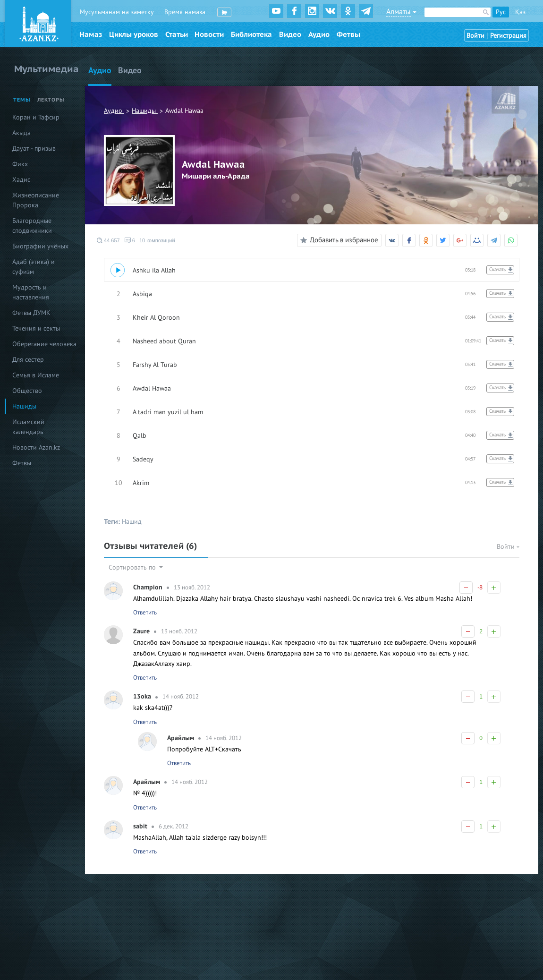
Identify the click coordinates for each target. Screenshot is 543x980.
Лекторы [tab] (51, 100)
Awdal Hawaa (184, 111)
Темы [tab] (22, 100)
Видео (290, 34)
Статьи (177, 34)
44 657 (108, 240)
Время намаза (185, 12)
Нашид (132, 522)
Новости (209, 34)
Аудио (319, 34)
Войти (475, 36)
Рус (501, 12)
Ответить (145, 613)
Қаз (520, 12)
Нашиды (145, 111)
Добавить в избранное (338, 240)
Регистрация (508, 36)
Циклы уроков (134, 34)
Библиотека (251, 34)
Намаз (91, 34)
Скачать (497, 269)
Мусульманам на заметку (117, 12)
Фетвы (348, 34)
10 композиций (157, 240)
